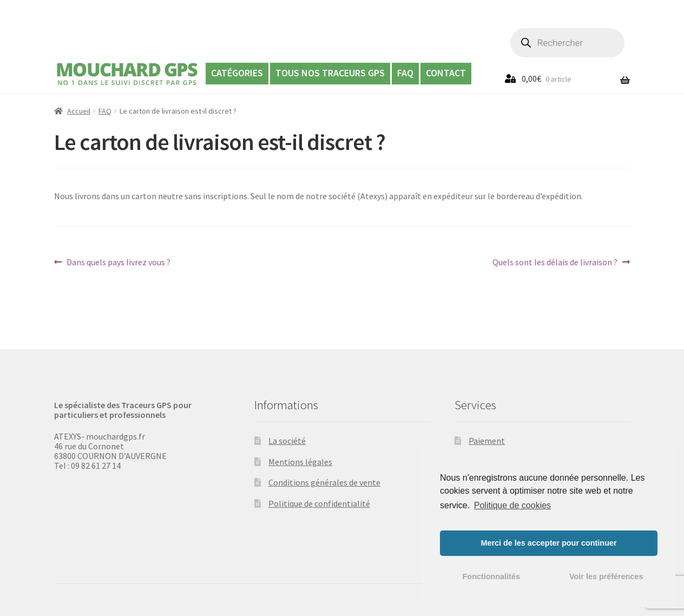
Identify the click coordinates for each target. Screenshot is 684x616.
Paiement (487, 441)
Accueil (79, 111)
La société (287, 441)
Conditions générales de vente (324, 482)
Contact (446, 73)
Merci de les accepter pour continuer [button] (548, 543)
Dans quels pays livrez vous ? (118, 262)
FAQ (405, 73)
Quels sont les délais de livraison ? (555, 262)
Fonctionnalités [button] (491, 576)
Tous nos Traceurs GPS (330, 73)
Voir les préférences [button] (606, 576)
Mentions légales (300, 462)
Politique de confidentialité (319, 503)
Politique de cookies (512, 505)
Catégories (237, 73)
